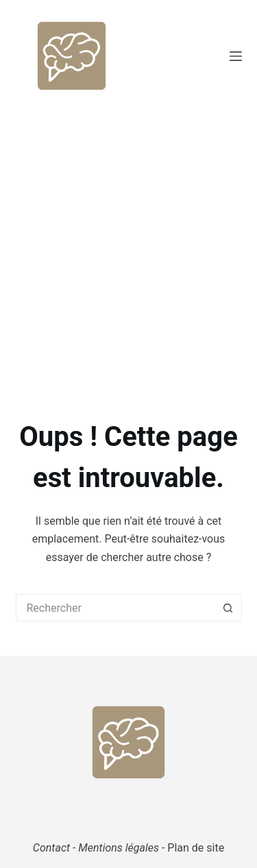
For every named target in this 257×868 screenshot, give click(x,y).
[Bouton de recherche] (228, 608)
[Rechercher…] (115, 608)
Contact (51, 848)
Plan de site (196, 848)
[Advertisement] (128, 247)
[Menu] (236, 56)
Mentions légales (119, 848)
